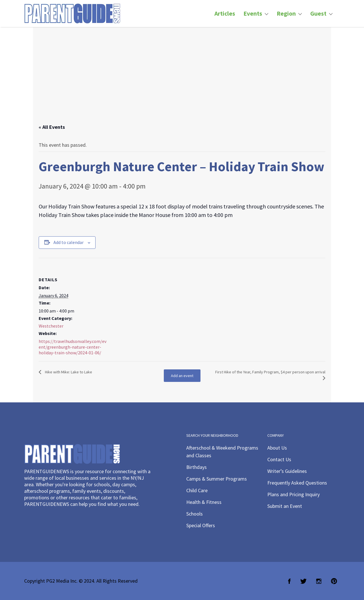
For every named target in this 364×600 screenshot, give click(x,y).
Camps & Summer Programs (217, 479)
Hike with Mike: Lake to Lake (68, 372)
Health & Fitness (204, 502)
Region (286, 14)
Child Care (197, 490)
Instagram (319, 581)
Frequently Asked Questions (297, 483)
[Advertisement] (182, 81)
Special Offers (201, 525)
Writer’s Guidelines (287, 471)
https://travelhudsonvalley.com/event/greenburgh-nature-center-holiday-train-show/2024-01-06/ (73, 347)
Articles (225, 14)
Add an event (182, 376)
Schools (195, 514)
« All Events (52, 127)
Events (253, 14)
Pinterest (334, 581)
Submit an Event (285, 506)
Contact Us (279, 459)
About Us (277, 448)
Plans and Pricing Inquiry (293, 494)
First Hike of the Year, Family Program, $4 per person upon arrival (270, 372)
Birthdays (197, 467)
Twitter (303, 581)
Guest (318, 14)
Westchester (51, 326)
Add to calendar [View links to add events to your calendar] (69, 242)
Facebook (289, 581)
